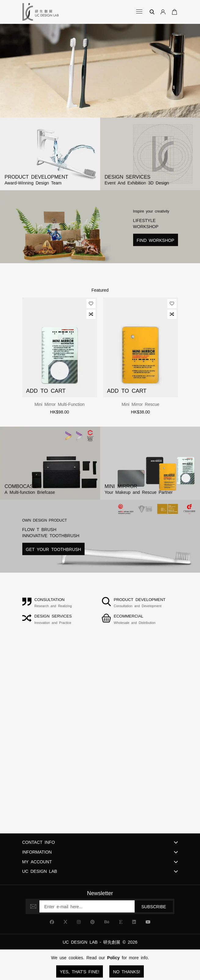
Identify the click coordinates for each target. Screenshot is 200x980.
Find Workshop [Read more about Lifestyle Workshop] (156, 240)
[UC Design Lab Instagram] (79, 922)
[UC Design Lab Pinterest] (93, 922)
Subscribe (154, 906)
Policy (113, 957)
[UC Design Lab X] (65, 922)
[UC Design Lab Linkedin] (134, 922)
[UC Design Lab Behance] (107, 922)
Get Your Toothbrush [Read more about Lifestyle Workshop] (54, 549)
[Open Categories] (140, 12)
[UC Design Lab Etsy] (121, 922)
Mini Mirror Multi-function (60, 404)
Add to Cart (46, 390)
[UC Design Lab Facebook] (52, 922)
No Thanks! (127, 971)
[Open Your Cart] (173, 12)
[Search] (152, 12)
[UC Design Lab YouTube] (148, 922)
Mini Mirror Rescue (140, 404)
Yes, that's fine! (80, 971)
